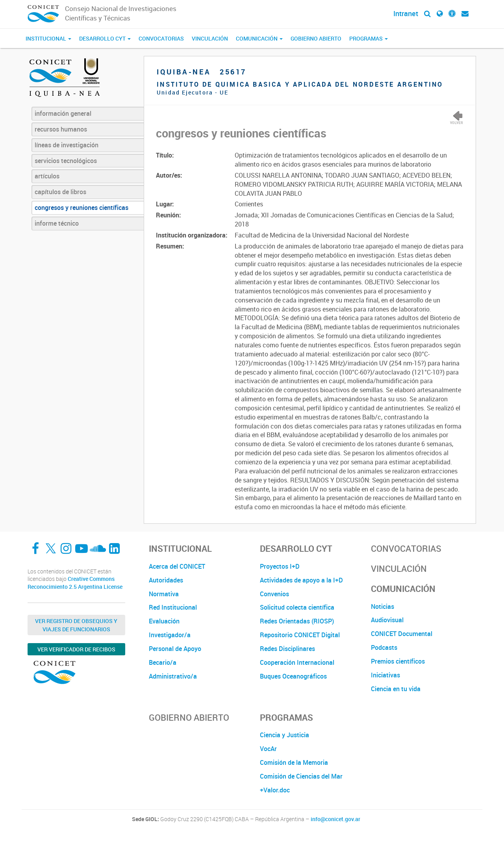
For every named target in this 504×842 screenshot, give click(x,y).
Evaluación (164, 621)
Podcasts (384, 647)
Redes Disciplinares (287, 649)
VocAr (268, 749)
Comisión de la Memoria (294, 762)
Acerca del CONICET (177, 566)
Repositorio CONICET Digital (300, 635)
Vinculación (210, 38)
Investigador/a (170, 635)
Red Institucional (173, 607)
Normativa (164, 594)
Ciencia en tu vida (396, 689)
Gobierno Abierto (316, 38)
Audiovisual (387, 620)
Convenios (274, 594)
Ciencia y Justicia (284, 735)
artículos (47, 176)
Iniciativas (385, 675)
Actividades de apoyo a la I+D (301, 580)
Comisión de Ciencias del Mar (301, 776)
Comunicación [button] (259, 38)
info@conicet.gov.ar (335, 819)
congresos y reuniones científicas (82, 208)
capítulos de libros (60, 192)
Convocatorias (161, 38)
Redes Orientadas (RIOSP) (297, 621)
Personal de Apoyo (175, 649)
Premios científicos (398, 661)
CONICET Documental (402, 634)
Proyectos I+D (280, 566)
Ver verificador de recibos (76, 649)
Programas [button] (369, 38)
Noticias (383, 606)
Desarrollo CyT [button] (105, 38)
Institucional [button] (48, 38)
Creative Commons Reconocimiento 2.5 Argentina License (75, 583)
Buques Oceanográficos (293, 676)
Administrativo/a (173, 676)
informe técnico (57, 223)
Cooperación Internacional (297, 662)
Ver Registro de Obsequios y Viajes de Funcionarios (76, 625)
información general (63, 113)
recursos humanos (61, 129)
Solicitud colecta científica (297, 607)
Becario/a (163, 662)
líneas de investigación (67, 145)
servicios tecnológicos (66, 161)
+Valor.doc (275, 790)
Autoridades (166, 580)
